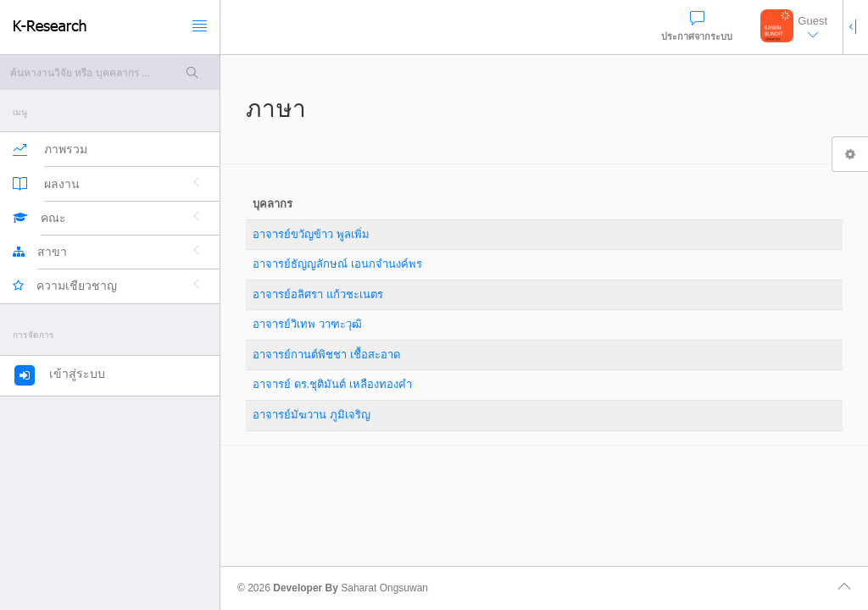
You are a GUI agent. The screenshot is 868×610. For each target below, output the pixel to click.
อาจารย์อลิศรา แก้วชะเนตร (318, 294)
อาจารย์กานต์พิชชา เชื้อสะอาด (326, 355)
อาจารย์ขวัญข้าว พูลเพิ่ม (311, 234)
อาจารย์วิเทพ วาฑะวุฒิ (307, 324)
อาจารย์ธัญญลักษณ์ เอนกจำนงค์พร (337, 264)
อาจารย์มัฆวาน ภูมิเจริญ (312, 415)
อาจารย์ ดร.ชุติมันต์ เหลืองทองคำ (332, 384)
